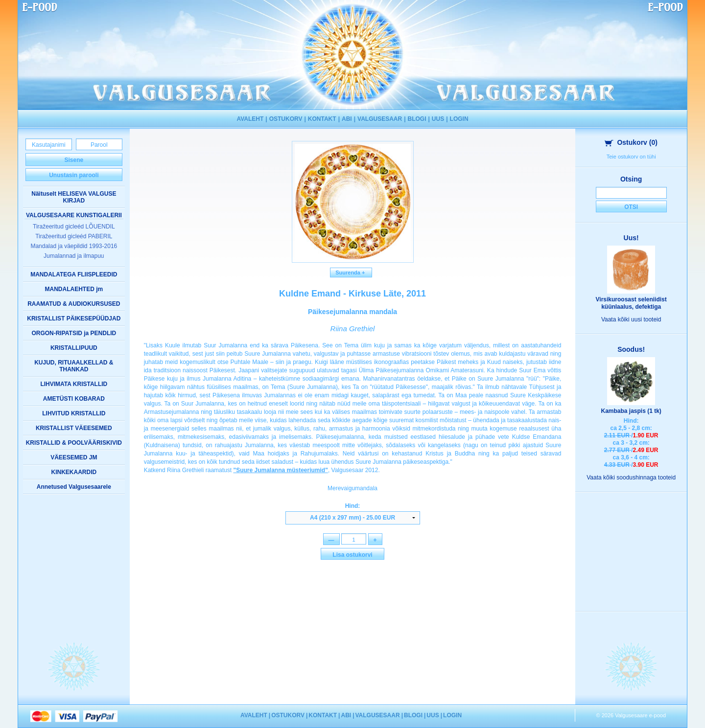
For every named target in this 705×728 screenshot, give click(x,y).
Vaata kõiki (631, 319)
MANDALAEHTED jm (74, 289)
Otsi (631, 207)
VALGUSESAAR (380, 119)
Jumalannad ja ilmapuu (74, 256)
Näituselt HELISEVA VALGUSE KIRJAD (74, 197)
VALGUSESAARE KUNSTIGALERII (74, 215)
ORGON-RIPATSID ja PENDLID (74, 333)
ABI (347, 119)
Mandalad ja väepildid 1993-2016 (74, 246)
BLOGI (417, 119)
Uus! (631, 238)
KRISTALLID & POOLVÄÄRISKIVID (74, 443)
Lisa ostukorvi (352, 555)
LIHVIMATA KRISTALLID (74, 384)
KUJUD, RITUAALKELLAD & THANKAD (74, 366)
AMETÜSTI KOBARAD (74, 399)
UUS (438, 119)
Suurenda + (351, 273)
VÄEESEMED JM (74, 457)
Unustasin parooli (74, 175)
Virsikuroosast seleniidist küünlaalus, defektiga (631, 303)
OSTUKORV (286, 119)
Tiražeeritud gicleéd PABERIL (74, 236)
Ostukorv (631, 142)
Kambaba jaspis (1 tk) (631, 411)
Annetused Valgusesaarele (74, 487)
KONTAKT (322, 119)
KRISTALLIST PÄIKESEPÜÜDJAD (74, 318)
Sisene (74, 160)
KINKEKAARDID (74, 472)
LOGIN (459, 119)
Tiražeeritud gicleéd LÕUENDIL (74, 227)
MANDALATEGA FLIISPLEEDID (74, 274)
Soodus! (631, 349)
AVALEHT (250, 119)
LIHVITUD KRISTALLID (74, 413)
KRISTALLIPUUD (74, 348)
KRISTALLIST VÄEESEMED (74, 428)
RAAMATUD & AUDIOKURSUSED (74, 304)
